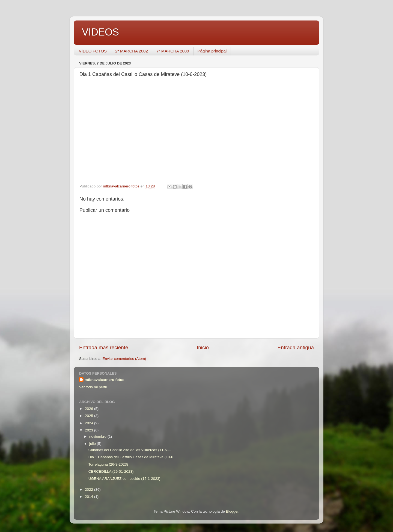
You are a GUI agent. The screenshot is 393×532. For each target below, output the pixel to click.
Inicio (203, 347)
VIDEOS (100, 32)
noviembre (98, 437)
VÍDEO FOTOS (93, 51)
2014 (90, 497)
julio (93, 444)
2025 (90, 416)
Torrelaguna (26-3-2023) (108, 464)
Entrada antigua (296, 347)
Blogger (232, 511)
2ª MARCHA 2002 (132, 51)
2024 (90, 423)
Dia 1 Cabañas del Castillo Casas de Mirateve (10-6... (132, 457)
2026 (90, 409)
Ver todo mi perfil (93, 387)
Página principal (212, 51)
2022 (90, 490)
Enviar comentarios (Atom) (124, 359)
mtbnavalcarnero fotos (105, 380)
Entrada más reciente (104, 347)
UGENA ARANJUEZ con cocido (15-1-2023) (124, 479)
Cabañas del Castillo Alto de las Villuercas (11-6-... (130, 450)
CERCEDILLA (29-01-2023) (111, 471)
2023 (90, 430)
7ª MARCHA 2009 (173, 51)
